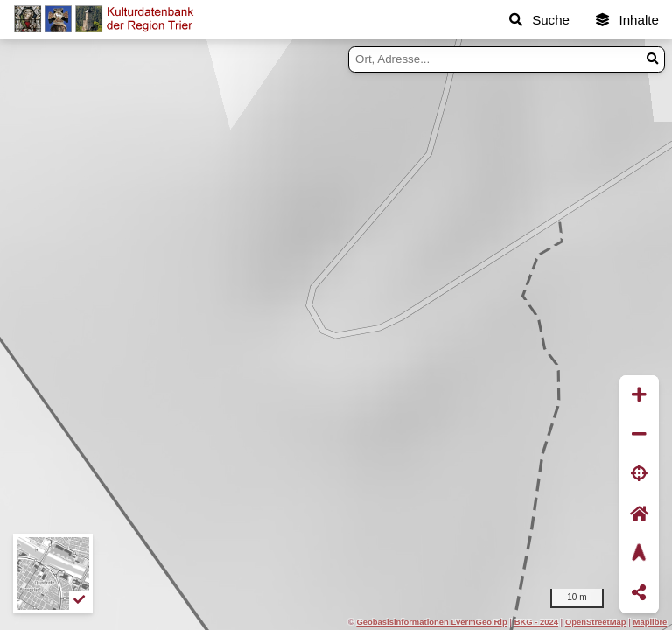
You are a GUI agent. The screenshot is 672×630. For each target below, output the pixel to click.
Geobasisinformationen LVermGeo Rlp (431, 622)
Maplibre (651, 622)
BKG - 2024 (536, 622)
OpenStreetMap (596, 622)
